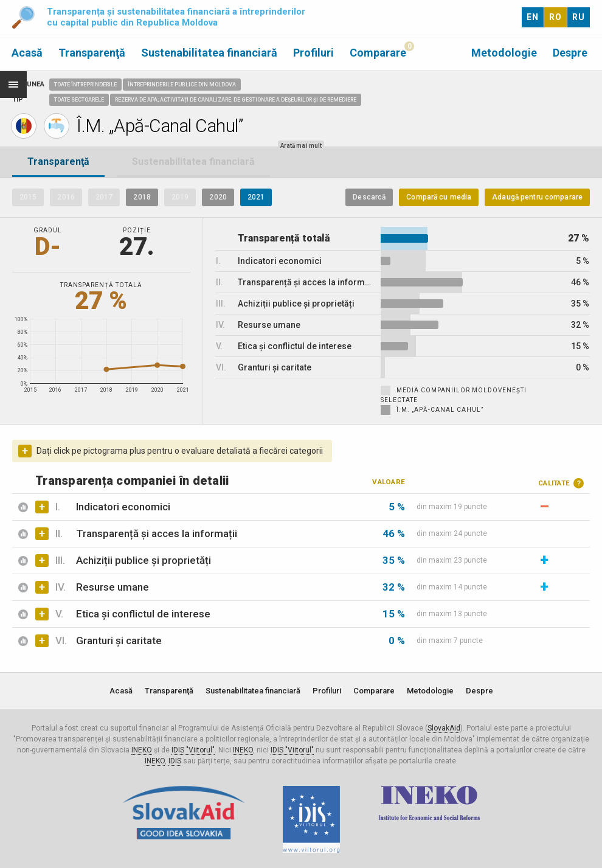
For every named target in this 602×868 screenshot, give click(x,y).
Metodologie (504, 53)
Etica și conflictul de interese (143, 614)
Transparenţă (92, 53)
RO (555, 17)
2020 (218, 197)
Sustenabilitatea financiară (209, 53)
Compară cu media (439, 197)
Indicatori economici (123, 507)
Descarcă (369, 197)
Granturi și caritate (119, 641)
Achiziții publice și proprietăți (144, 560)
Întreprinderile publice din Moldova (182, 85)
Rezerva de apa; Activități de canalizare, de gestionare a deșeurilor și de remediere (236, 100)
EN (533, 17)
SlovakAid (444, 728)
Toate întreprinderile (85, 85)
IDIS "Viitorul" (193, 750)
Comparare (378, 53)
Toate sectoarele (79, 100)
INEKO (142, 750)
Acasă (27, 53)
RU (579, 17)
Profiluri (313, 53)
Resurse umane (112, 587)
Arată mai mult (301, 146)
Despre (570, 53)
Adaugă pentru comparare (537, 197)
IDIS (175, 761)
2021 (256, 197)
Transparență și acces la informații (157, 533)
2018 (142, 197)
